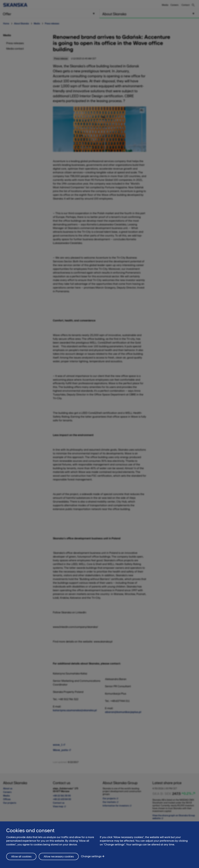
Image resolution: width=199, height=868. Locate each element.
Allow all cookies (21, 856)
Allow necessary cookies (59, 856)
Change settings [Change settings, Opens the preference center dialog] (91, 856)
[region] (99, 845)
